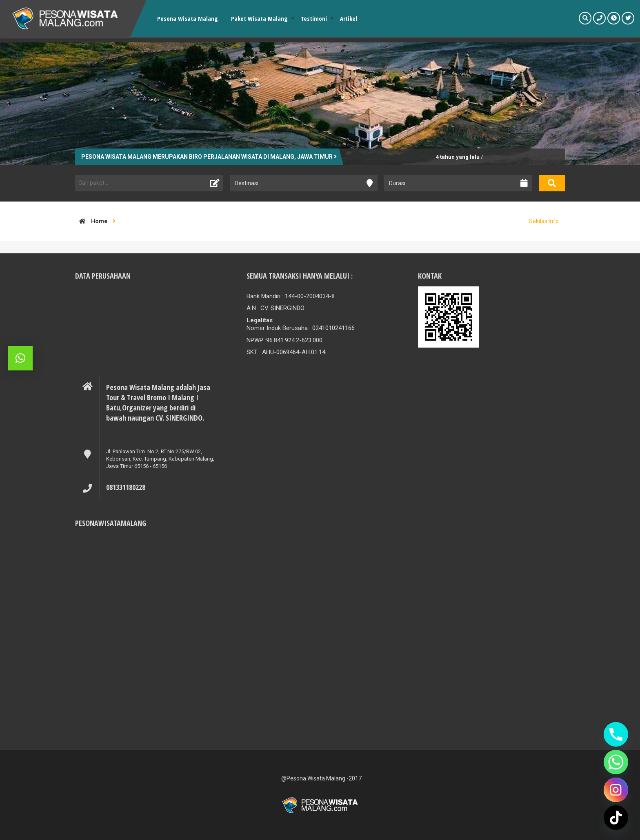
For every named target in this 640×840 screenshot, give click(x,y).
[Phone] (616, 734)
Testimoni (314, 18)
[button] (20, 358)
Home (91, 221)
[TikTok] (616, 818)
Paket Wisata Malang (259, 18)
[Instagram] (616, 790)
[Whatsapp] (616, 762)
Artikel (349, 18)
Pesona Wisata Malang (188, 18)
